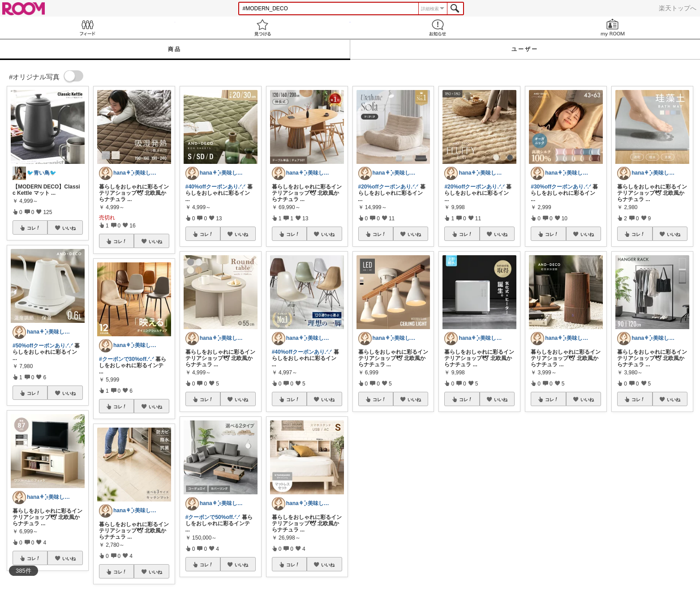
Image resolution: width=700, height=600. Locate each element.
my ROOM (612, 28)
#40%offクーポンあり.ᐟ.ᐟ (216, 187)
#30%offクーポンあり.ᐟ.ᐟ (561, 187)
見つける (263, 28)
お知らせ (438, 28)
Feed (88, 28)
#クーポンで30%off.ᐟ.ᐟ (127, 359)
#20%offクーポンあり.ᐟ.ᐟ (389, 187)
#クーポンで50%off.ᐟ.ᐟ (213, 517)
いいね (69, 228)
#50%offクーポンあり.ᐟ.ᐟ (43, 346)
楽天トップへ (678, 8)
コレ (34, 228)
